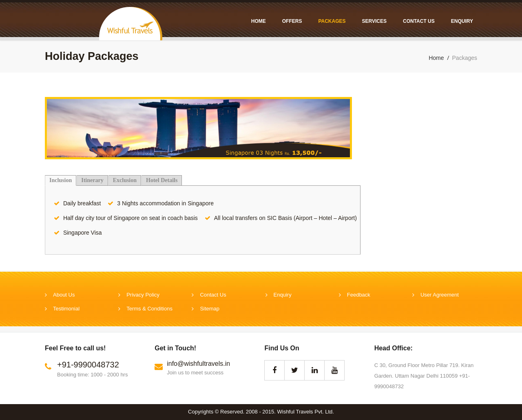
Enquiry (462, 21)
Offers (292, 21)
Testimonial (66, 309)
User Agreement (440, 295)
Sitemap (210, 309)
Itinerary (92, 180)
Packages (332, 21)
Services (374, 21)
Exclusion (125, 180)
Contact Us (419, 21)
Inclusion (61, 180)
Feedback (359, 295)
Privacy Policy (143, 295)
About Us (64, 295)
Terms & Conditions (149, 309)
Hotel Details (162, 180)
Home (259, 21)
